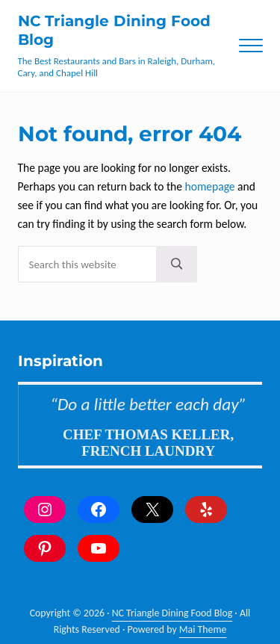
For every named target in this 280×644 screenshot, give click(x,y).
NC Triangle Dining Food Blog (172, 613)
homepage (210, 186)
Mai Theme (203, 629)
